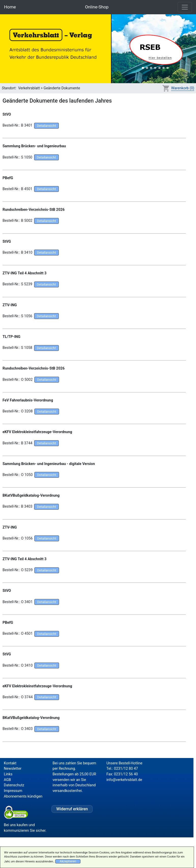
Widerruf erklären (72, 809)
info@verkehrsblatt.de (124, 780)
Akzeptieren (68, 861)
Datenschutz (14, 785)
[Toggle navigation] (185, 7)
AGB (7, 780)
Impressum (13, 791)
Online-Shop (97, 7)
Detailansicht (46, 126)
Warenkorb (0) (183, 88)
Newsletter (13, 769)
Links (8, 774)
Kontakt (10, 763)
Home (10, 7)
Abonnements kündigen (23, 796)
